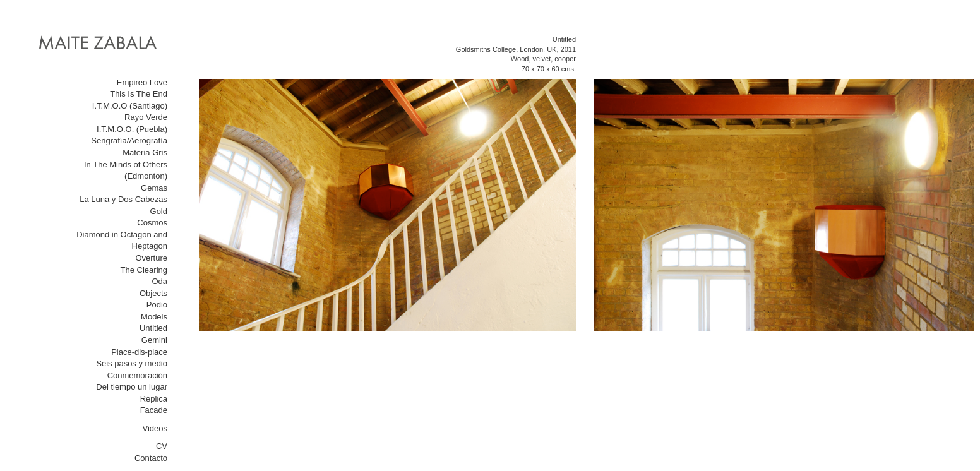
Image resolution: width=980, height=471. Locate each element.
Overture (151, 258)
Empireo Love (142, 82)
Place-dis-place (139, 352)
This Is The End (139, 94)
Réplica (154, 399)
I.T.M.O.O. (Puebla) (132, 129)
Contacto (151, 458)
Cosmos (152, 223)
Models (154, 317)
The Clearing (144, 270)
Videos (155, 428)
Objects (153, 293)
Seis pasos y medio (132, 363)
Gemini (154, 340)
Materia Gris (145, 152)
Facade (154, 410)
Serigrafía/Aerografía (129, 140)
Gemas (154, 188)
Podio (157, 305)
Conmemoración (137, 375)
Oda (159, 281)
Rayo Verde (146, 117)
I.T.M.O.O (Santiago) (130, 106)
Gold (159, 211)
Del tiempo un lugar (132, 387)
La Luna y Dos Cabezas (123, 199)
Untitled (153, 328)
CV (162, 446)
